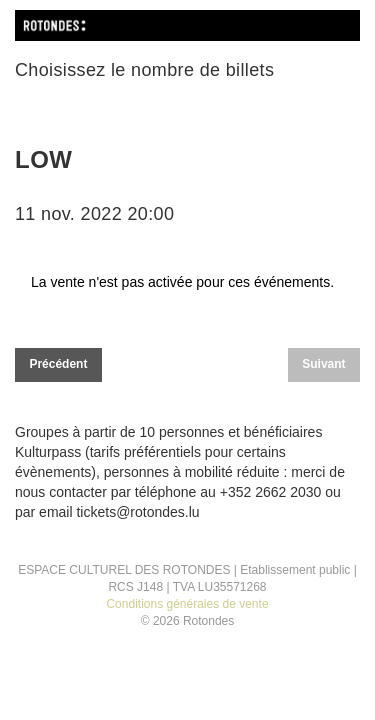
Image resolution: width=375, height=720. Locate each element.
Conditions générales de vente (187, 604)
